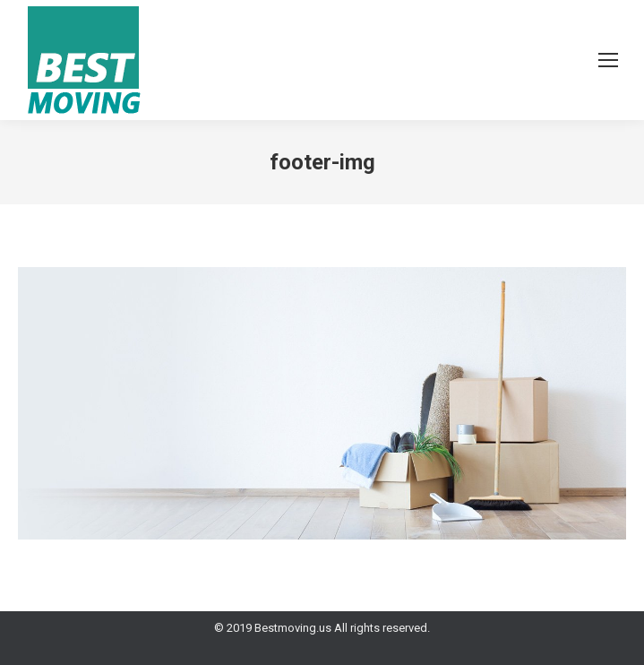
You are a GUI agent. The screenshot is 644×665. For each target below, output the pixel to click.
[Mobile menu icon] (608, 60)
